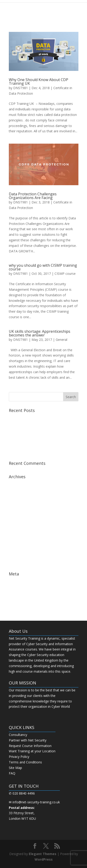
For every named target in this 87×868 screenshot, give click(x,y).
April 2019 (16, 491)
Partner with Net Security (28, 740)
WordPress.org (20, 602)
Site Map (15, 768)
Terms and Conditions (25, 762)
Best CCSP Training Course (29, 417)
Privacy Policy (19, 757)
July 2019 (16, 484)
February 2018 (20, 526)
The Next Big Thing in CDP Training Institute (42, 451)
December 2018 (21, 519)
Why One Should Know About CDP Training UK (39, 82)
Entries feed (18, 588)
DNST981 (21, 88)
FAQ (12, 773)
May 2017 (16, 562)
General (61, 340)
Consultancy (18, 735)
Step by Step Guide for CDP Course (35, 444)
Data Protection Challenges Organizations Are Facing (33, 196)
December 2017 (21, 534)
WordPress (44, 859)
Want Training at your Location (32, 751)
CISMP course (65, 274)
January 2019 (19, 512)
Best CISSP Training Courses (30, 437)
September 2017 (21, 555)
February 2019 (20, 505)
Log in (13, 581)
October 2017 (19, 548)
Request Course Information (30, 746)
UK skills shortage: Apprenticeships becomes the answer (40, 333)
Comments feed (21, 595)
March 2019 (18, 498)
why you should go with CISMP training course (43, 267)
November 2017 (21, 540)
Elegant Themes (43, 854)
